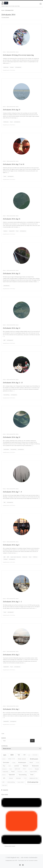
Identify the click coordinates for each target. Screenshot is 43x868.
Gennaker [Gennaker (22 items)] (6, 762)
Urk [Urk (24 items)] (4, 778)
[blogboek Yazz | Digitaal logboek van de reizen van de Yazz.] (5, 3)
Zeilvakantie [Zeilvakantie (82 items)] (33, 782)
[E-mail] (20, 865)
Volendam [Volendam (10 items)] (18, 778)
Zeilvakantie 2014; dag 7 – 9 (12, 492)
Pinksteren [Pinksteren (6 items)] (20, 772)
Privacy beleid (5, 794)
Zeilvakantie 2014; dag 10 (12, 437)
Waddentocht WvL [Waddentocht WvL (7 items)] (34, 778)
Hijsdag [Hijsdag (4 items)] (14, 763)
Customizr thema (33, 860)
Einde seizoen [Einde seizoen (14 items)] (22, 759)
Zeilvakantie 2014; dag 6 (11, 545)
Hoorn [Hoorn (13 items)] (31, 763)
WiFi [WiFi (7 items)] (3, 782)
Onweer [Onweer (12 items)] (37, 769)
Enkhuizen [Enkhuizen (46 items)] (34, 759)
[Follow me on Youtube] (23, 865)
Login (3, 733)
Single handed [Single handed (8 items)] (33, 772)
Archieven (5, 746)
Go (32, 741)
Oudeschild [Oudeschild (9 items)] (5, 772)
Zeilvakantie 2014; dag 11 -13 (13, 383)
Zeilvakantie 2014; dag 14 (12, 328)
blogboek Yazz (15, 858)
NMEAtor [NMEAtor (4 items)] (25, 769)
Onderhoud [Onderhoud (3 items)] (30, 769)
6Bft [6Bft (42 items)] (12, 755)
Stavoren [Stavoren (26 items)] (12, 775)
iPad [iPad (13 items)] (4, 766)
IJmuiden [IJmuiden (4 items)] (38, 763)
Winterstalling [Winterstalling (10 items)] (11, 782)
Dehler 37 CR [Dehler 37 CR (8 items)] (11, 759)
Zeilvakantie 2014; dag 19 (12, 110)
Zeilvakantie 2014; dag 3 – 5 (12, 602)
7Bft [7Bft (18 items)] (19, 755)
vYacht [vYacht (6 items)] (25, 778)
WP (16, 860)
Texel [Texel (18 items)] (32, 775)
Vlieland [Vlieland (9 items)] (11, 778)
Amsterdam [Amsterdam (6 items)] (35, 755)
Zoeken (4, 738)
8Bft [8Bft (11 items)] (25, 755)
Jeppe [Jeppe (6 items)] (10, 766)
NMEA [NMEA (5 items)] (11, 769)
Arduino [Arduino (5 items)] (4, 759)
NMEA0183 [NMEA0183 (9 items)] (17, 769)
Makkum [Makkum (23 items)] (26, 766)
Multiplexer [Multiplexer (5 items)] (5, 769)
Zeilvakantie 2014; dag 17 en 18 (14, 164)
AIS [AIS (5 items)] (29, 755)
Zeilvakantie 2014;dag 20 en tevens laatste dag (18, 55)
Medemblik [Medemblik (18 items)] (35, 766)
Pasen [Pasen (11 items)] (13, 772)
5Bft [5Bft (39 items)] (5, 755)
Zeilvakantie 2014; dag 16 (12, 219)
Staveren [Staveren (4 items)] (4, 775)
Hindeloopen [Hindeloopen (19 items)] (22, 763)
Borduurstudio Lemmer (10, 846)
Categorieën (5, 790)
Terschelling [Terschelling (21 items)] (23, 775)
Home (3, 10)
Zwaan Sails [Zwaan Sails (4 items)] (4, 785)
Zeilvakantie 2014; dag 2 (11, 655)
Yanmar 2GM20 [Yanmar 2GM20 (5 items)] (21, 782)
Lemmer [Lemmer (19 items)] (17, 766)
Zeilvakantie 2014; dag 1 (11, 709)
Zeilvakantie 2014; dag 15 (12, 273)
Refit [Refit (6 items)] (26, 772)
